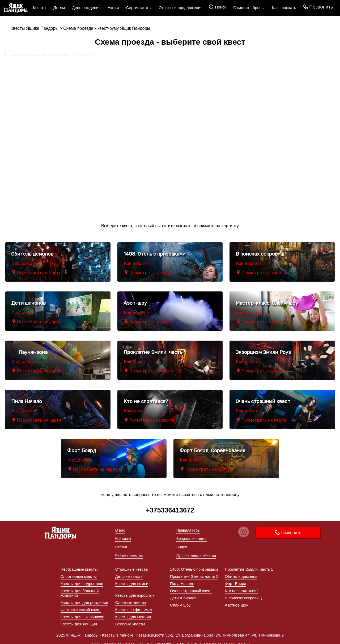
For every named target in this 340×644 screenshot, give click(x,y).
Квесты (40, 8)
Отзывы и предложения (180, 8)
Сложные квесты (131, 597)
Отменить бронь (248, 8)
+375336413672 (170, 510)
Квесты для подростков (82, 579)
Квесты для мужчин (133, 612)
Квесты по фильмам (134, 605)
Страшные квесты (132, 564)
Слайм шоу (180, 600)
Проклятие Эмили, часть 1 (249, 564)
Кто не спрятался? (242, 586)
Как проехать (283, 8)
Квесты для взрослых (135, 590)
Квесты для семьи (132, 579)
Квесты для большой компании (80, 588)
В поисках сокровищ (243, 593)
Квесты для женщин (79, 619)
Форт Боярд (236, 579)
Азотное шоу (236, 600)
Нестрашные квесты (79, 564)
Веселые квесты (130, 619)
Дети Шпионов (183, 593)
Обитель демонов (241, 571)
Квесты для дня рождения (85, 597)
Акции (113, 8)
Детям (59, 8)
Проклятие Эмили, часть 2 (194, 571)
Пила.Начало (182, 579)
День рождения (86, 8)
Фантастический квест (81, 605)
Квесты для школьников (83, 612)
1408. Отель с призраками (194, 564)
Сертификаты (139, 8)
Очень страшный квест (191, 586)
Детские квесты (130, 571)
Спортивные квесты (79, 571)
